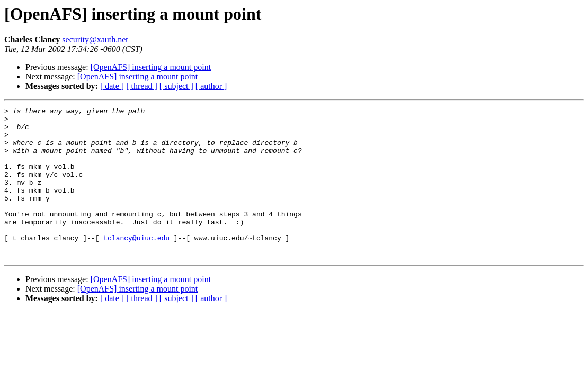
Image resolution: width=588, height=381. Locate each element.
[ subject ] (176, 86)
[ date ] (112, 86)
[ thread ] (142, 86)
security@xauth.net (95, 39)
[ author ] (211, 86)
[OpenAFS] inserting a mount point (151, 67)
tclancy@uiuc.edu (136, 265)
